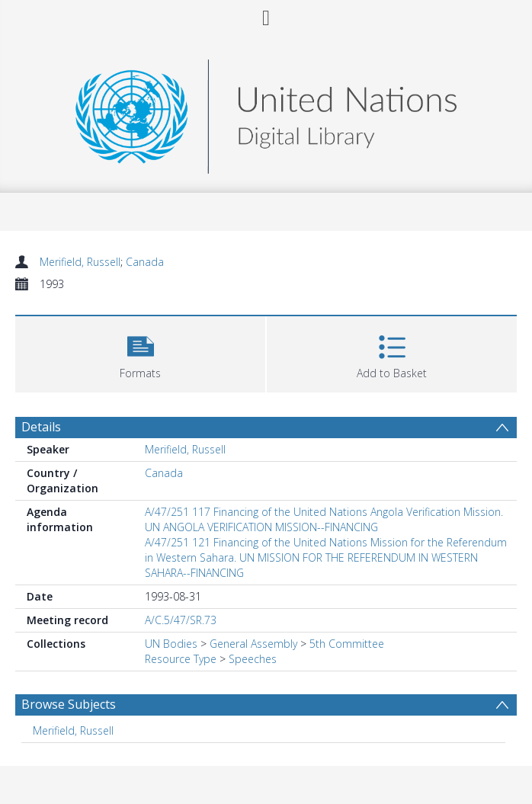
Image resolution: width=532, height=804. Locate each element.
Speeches (253, 659)
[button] (140, 352)
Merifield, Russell (80, 262)
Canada (145, 262)
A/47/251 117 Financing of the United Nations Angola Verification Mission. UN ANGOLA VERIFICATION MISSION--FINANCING (324, 519)
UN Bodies (171, 644)
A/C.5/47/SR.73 (181, 620)
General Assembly (253, 644)
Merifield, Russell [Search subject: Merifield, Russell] (73, 730)
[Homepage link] (266, 112)
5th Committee (347, 644)
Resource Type (181, 659)
